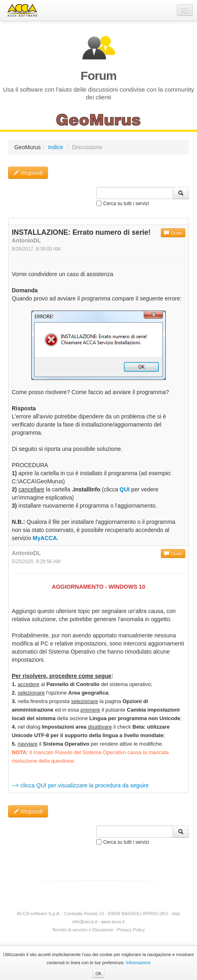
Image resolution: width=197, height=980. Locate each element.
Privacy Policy (131, 930)
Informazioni (138, 963)
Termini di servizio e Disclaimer (83, 930)
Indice (55, 147)
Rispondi (28, 173)
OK (98, 974)
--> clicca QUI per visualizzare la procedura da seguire (80, 785)
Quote (173, 233)
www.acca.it (113, 922)
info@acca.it (85, 922)
